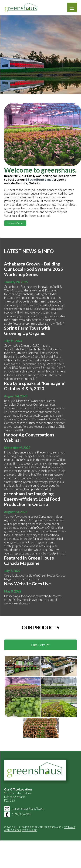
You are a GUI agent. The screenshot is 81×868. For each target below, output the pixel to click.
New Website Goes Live (27, 584)
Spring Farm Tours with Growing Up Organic (27, 331)
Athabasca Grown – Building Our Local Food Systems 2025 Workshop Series (34, 269)
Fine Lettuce (40, 645)
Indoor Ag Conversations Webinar (29, 437)
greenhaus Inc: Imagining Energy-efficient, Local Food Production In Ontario (32, 499)
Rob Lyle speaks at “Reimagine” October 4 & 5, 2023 (35, 386)
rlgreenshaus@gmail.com (28, 808)
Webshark (30, 830)
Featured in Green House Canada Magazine (29, 560)
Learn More (15, 223)
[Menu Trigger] (72, 7)
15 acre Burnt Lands (39, 179)
